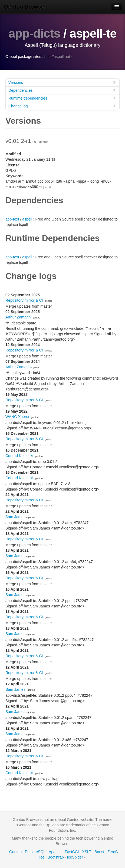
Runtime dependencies (62, 98)
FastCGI (72, 852)
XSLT (87, 852)
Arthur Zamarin (18, 317)
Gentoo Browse (24, 7)
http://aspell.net (57, 57)
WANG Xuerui (17, 417)
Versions (62, 82)
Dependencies (62, 90)
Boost (99, 852)
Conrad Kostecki (19, 456)
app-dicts (34, 33)
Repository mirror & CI (24, 300)
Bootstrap (56, 857)
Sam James (15, 517)
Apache (55, 852)
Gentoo (15, 852)
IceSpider (75, 857)
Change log (62, 106)
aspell (27, 219)
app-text (12, 219)
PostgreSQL (35, 852)
